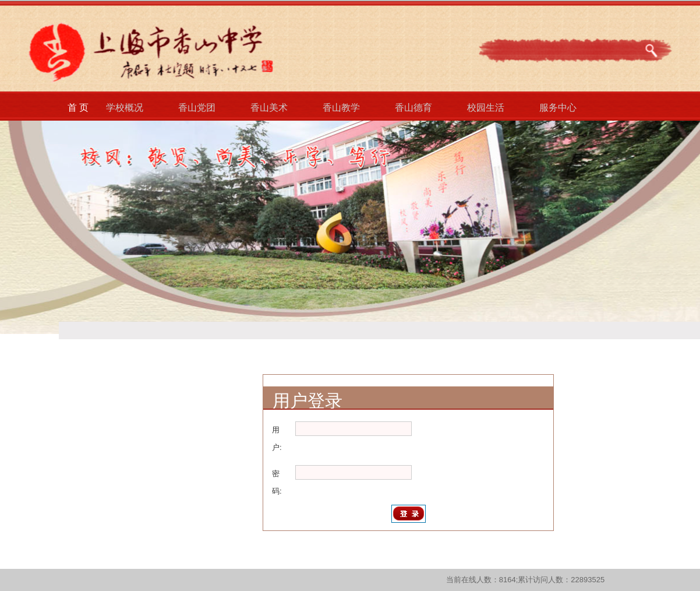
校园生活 (486, 108)
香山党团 (197, 108)
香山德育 (413, 108)
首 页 (78, 108)
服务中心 (558, 108)
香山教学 (341, 108)
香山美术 (269, 108)
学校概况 (125, 108)
